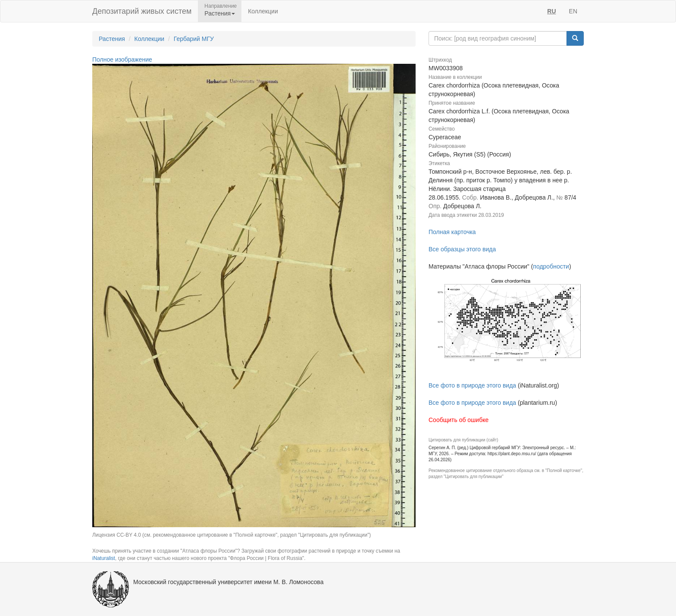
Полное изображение (122, 59)
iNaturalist (104, 558)
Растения (112, 39)
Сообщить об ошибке (458, 420)
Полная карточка (452, 232)
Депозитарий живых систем (142, 11)
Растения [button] (220, 13)
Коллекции (263, 11)
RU (551, 11)
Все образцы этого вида (462, 249)
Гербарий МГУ (194, 39)
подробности (551, 266)
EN (573, 11)
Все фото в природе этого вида (472, 385)
